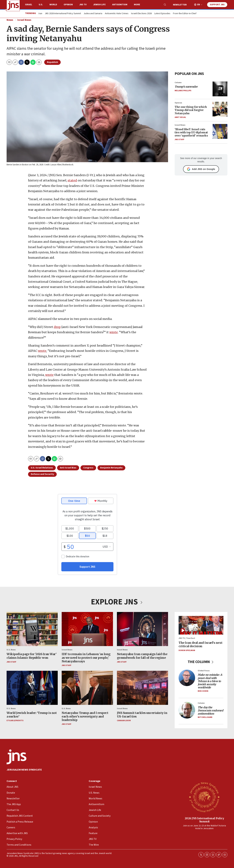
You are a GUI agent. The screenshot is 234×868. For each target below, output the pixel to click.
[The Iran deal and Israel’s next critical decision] (201, 625)
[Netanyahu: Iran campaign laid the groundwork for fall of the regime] (142, 629)
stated (72, 181)
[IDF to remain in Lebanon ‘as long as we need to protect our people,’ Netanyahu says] (87, 629)
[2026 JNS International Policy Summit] (204, 797)
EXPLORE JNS (117, 602)
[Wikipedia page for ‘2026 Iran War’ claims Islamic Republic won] (32, 629)
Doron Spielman (187, 650)
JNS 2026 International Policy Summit (63, 14)
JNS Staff (179, 140)
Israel (29, 5)
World (53, 5)
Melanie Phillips (183, 91)
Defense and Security (42, 474)
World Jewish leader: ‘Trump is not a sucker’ (32, 715)
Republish (52, 62)
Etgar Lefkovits (15, 721)
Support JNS (217, 5)
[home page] (13, 6)
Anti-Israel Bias (68, 468)
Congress (88, 468)
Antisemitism (120, 5)
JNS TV (83, 5)
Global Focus (204, 671)
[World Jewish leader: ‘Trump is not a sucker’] (32, 688)
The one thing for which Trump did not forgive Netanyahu (191, 110)
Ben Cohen (203, 691)
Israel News (24, 20)
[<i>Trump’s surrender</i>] (220, 89)
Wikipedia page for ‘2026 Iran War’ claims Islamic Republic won (31, 656)
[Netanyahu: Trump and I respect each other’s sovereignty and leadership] (87, 688)
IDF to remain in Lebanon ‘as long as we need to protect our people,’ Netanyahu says (86, 658)
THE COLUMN (201, 662)
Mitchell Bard (205, 717)
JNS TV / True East (187, 638)
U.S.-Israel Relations (42, 468)
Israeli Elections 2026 (141, 14)
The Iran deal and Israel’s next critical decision (201, 644)
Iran (40, 14)
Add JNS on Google (201, 169)
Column (178, 82)
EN (199, 5)
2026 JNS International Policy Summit (204, 820)
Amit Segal (180, 117)
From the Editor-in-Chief (185, 14)
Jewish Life (99, 5)
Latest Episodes (162, 14)
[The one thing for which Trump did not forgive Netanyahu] (220, 109)
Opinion (68, 5)
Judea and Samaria (93, 14)
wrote (114, 332)
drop (57, 327)
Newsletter (180, 5)
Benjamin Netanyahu (111, 468)
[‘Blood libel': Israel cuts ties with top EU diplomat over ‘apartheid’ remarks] (220, 131)
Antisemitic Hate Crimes (117, 14)
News (10, 20)
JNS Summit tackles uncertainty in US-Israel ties (142, 715)
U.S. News (11, 650)
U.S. (41, 5)
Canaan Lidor (124, 721)
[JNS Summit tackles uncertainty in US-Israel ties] (142, 688)
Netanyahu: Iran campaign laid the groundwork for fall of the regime (142, 656)
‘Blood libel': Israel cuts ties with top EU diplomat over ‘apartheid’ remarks (191, 132)
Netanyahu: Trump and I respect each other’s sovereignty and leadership (85, 717)
